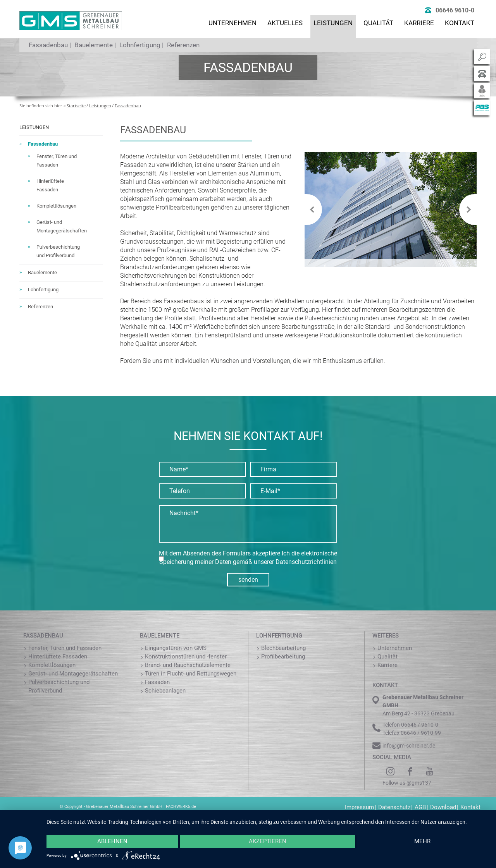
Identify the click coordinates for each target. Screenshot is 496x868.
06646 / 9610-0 (420, 725)
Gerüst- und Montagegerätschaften (73, 674)
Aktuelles (285, 23)
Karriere (419, 23)
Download (443, 807)
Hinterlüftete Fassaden (58, 657)
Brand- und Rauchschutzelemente (188, 665)
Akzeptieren (268, 841)
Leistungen (333, 23)
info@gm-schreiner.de (409, 746)
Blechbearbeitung (283, 648)
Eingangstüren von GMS (176, 648)
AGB (420, 807)
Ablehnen (112, 841)
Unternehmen (232, 23)
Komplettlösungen (56, 206)
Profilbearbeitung (283, 657)
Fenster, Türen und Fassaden (65, 648)
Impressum (359, 807)
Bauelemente (94, 45)
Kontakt (460, 23)
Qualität (378, 23)
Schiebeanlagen (165, 691)
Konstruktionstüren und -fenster (186, 657)
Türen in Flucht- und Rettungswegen (191, 674)
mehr (422, 841)
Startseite (76, 106)
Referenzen (183, 45)
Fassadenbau (48, 45)
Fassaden (157, 682)
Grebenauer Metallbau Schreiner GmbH (124, 807)
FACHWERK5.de (181, 807)
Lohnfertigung (140, 45)
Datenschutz (394, 807)
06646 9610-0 (455, 10)
